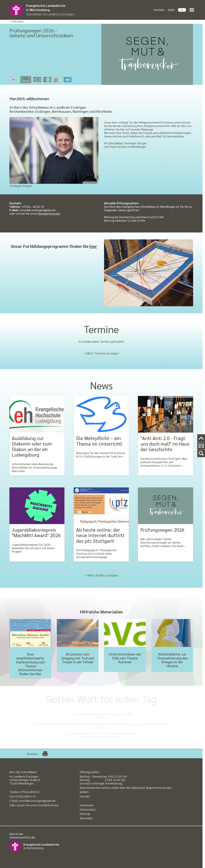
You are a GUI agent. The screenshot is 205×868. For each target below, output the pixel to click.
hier (93, 246)
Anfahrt (84, 792)
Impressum (87, 805)
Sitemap (85, 814)
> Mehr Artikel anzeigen (101, 575)
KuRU (171, 10)
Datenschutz (88, 809)
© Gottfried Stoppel (91, 183)
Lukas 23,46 (101, 727)
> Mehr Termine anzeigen (101, 353)
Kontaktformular (49, 213)
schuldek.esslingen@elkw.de (37, 801)
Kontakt (159, 10)
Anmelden (86, 818)
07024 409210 (30, 792)
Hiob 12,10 (101, 717)
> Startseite (16, 22)
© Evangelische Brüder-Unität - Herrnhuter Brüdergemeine (101, 734)
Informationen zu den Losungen (101, 737)
